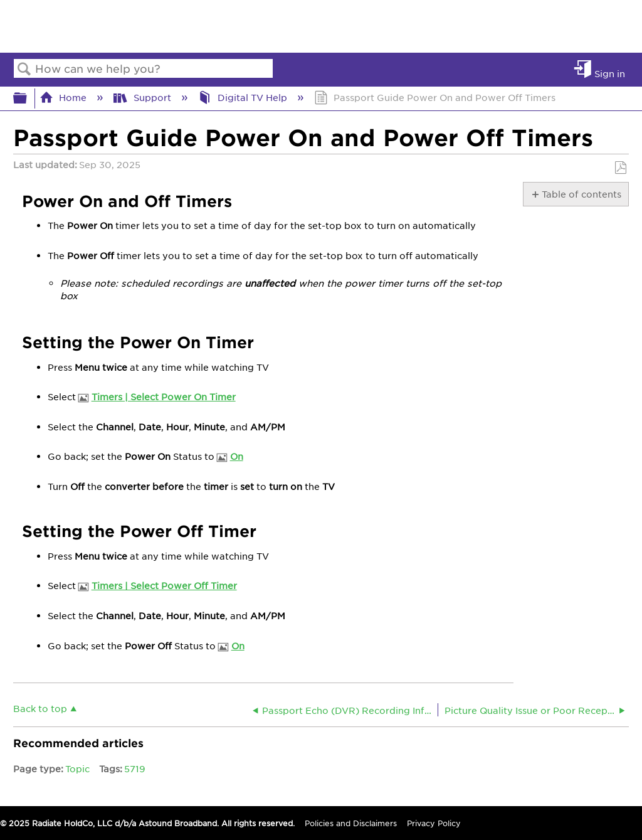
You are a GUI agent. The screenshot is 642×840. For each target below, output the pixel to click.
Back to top (40, 708)
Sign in (610, 73)
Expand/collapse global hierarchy (28, 98)
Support (143, 97)
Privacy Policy (434, 823)
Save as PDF (620, 168)
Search (24, 69)
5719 (135, 768)
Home (64, 97)
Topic (77, 768)
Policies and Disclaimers (351, 823)
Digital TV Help (244, 97)
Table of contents (581, 194)
